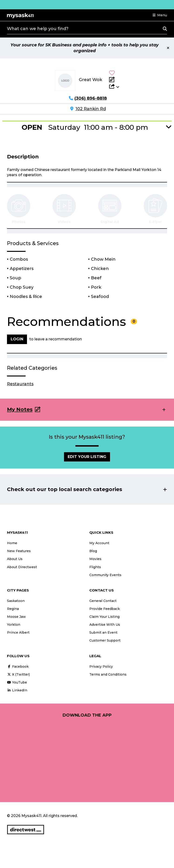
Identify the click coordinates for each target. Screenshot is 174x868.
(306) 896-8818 (91, 98)
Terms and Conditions (108, 674)
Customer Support (105, 640)
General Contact (103, 601)
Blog (93, 551)
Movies (95, 559)
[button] (160, 15)
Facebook (18, 666)
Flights (95, 567)
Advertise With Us (105, 625)
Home (12, 543)
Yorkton (14, 625)
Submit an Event (103, 632)
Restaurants (20, 384)
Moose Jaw (16, 617)
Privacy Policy (101, 666)
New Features (19, 551)
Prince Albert (18, 632)
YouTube (17, 682)
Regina (13, 609)
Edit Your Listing (87, 457)
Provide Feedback (105, 609)
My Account (99, 543)
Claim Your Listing (104, 617)
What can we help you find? (38, 29)
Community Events (105, 575)
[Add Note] (114, 79)
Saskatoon (16, 601)
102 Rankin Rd (91, 109)
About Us (15, 559)
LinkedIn (17, 690)
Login (17, 339)
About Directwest (22, 567)
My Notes (20, 409)
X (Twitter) (18, 674)
